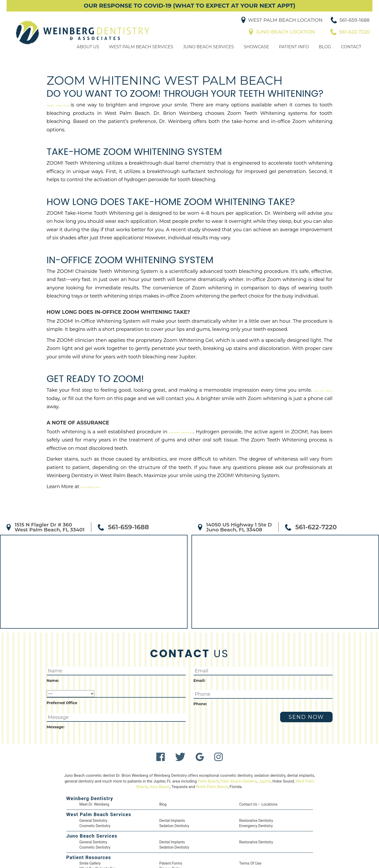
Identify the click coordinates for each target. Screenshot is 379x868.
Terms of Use (250, 841)
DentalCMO (224, 859)
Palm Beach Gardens (244, 758)
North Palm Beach (217, 764)
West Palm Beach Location (288, 24)
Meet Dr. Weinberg (95, 781)
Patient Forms (171, 841)
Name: (52, 657)
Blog (323, 55)
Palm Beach (212, 758)
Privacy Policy (171, 847)
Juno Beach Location (288, 36)
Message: (54, 703)
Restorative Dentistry (256, 797)
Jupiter (270, 758)
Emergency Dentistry (256, 803)
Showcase (256, 55)
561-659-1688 (356, 24)
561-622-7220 (356, 36)
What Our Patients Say (98, 847)
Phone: (199, 680)
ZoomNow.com (89, 463)
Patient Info (293, 55)
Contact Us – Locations (258, 781)
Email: (199, 657)
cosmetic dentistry (161, 416)
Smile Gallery (90, 841)
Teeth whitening (63, 114)
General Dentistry (94, 797)
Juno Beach (164, 764)
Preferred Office (60, 679)
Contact (350, 55)
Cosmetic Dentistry (95, 803)
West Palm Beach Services (141, 55)
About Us (89, 55)
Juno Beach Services (208, 55)
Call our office (270, 383)
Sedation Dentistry (174, 803)
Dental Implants (172, 797)
